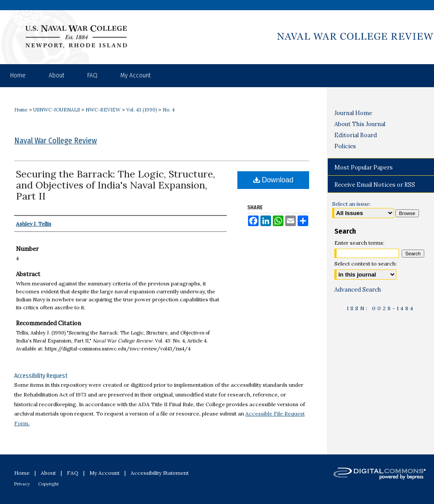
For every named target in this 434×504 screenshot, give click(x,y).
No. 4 (169, 110)
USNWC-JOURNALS (56, 110)
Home (21, 110)
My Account (105, 473)
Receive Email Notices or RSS (375, 185)
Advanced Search (358, 290)
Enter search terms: (359, 243)
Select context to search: (366, 264)
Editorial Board (356, 135)
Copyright (48, 484)
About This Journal (360, 124)
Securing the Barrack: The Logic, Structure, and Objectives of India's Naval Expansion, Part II (116, 185)
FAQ (73, 473)
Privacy (22, 484)
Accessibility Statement (160, 473)
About (48, 473)
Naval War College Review (56, 141)
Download (273, 180)
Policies (345, 146)
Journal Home (353, 113)
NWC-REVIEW (103, 110)
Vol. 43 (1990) (141, 110)
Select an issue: (351, 204)
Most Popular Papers (364, 167)
